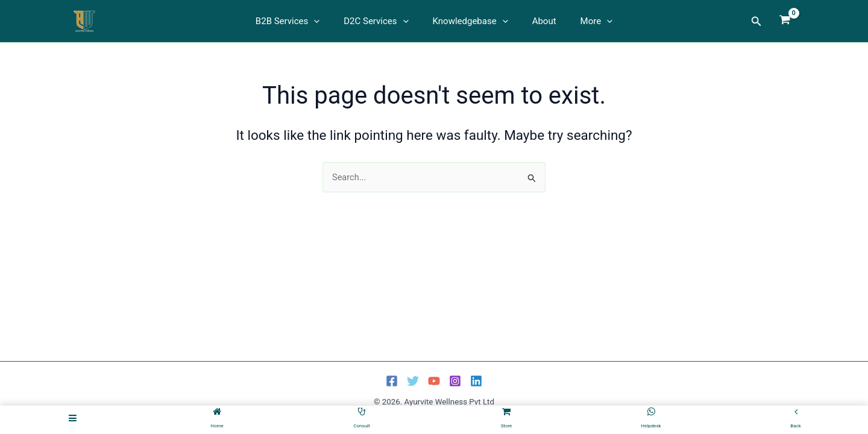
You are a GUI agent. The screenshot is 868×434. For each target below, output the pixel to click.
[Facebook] (392, 381)
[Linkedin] (476, 381)
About (538, 21)
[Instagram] (455, 381)
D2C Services (382, 21)
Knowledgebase (470, 21)
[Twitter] (413, 381)
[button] (326, 21)
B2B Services (300, 21)
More (585, 21)
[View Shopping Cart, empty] (785, 21)
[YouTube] (434, 381)
